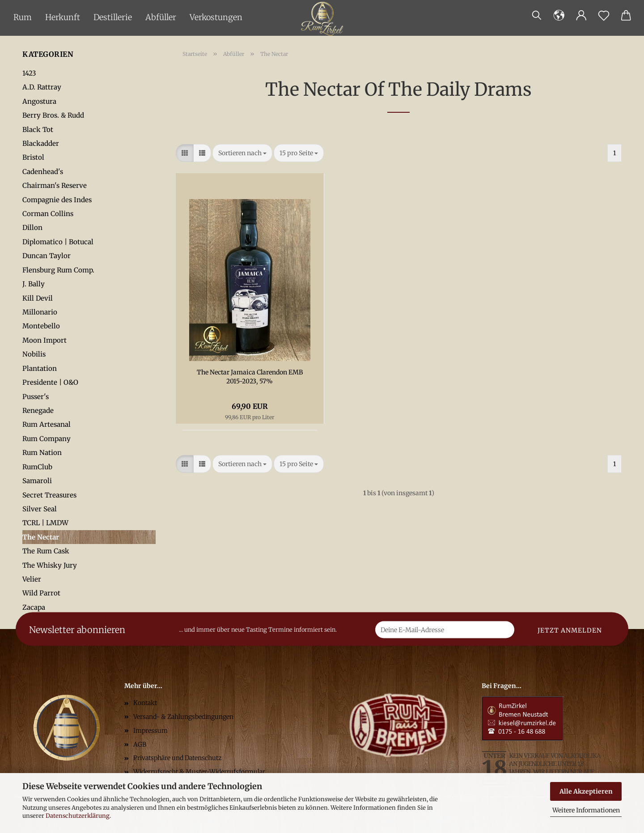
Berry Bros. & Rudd (53, 115)
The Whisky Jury (50, 565)
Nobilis (34, 354)
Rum (23, 17)
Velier (32, 579)
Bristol (33, 157)
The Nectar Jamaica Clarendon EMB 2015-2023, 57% (250, 377)
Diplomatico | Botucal (58, 242)
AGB (140, 744)
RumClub (37, 467)
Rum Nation (42, 453)
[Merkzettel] (604, 16)
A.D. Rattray (42, 87)
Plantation (40, 368)
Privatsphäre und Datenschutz (178, 758)
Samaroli (37, 481)
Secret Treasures (49, 495)
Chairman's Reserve (55, 185)
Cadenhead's (43, 172)
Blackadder (41, 143)
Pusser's (36, 397)
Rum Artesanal (47, 424)
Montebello (41, 326)
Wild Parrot (41, 593)
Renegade (38, 410)
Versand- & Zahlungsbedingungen (183, 717)
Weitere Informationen (586, 810)
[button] (559, 16)
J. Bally (34, 284)
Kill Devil (38, 298)
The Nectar (41, 537)
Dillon (32, 227)
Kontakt (145, 703)
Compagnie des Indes (57, 200)
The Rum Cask (46, 551)
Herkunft (63, 17)
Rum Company (47, 439)
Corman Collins (48, 214)
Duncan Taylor (47, 256)
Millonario (40, 312)
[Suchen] (537, 16)
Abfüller (161, 17)
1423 (29, 73)
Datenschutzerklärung (78, 816)
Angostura (39, 101)
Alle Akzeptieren (586, 791)
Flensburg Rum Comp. (58, 270)
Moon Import (44, 340)
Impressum (150, 731)
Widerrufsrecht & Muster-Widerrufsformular (199, 772)
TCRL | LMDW (45, 523)
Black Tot (38, 130)
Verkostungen (216, 17)
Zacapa (34, 607)
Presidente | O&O (50, 382)
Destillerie (113, 17)
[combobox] (242, 153)
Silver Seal (40, 509)
